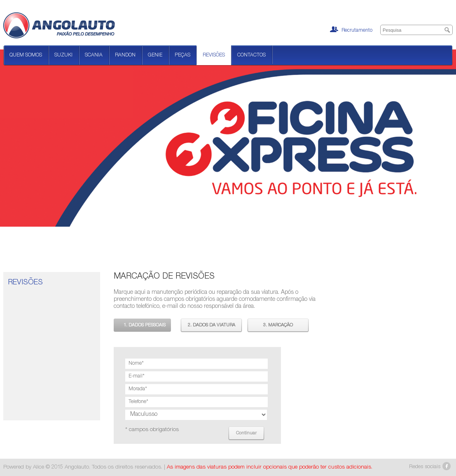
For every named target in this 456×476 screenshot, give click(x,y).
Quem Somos (26, 55)
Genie (155, 55)
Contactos (251, 55)
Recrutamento (351, 30)
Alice (39, 467)
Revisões (214, 55)
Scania (94, 55)
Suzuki (63, 55)
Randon (125, 55)
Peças (182, 55)
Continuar (246, 433)
